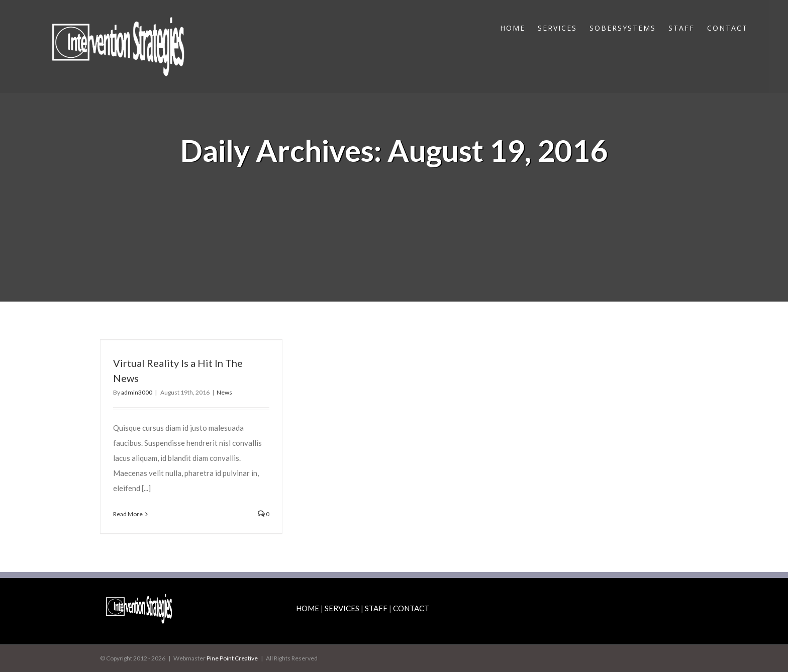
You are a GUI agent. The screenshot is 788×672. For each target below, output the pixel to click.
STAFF (376, 608)
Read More (128, 514)
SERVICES (342, 608)
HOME (308, 608)
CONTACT (411, 608)
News (224, 392)
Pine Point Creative (232, 658)
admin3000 (137, 392)
